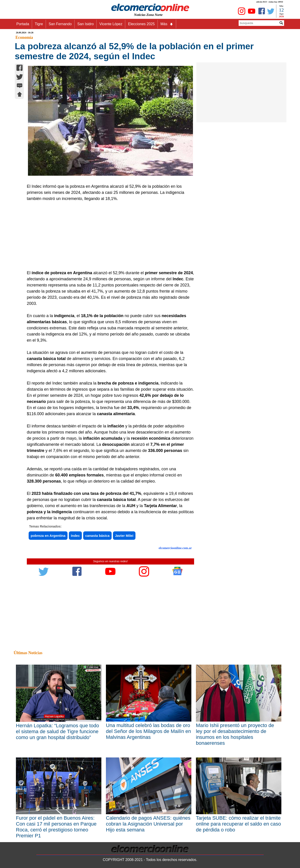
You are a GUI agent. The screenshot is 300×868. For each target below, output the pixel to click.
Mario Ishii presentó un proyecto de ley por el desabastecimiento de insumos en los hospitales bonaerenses (235, 734)
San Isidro (85, 24)
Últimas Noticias (28, 653)
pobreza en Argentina (48, 536)
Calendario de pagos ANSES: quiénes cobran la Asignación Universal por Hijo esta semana (148, 824)
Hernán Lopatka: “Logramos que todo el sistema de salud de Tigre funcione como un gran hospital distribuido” (57, 731)
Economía (24, 37)
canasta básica (97, 536)
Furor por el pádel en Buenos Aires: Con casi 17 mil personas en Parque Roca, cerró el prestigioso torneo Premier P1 (56, 827)
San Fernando (60, 24)
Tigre (39, 24)
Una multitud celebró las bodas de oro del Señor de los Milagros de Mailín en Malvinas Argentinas (148, 731)
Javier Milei (124, 536)
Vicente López (111, 24)
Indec (75, 536)
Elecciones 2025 (141, 24)
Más (167, 24)
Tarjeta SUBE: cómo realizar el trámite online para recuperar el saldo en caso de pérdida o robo (238, 824)
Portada (23, 24)
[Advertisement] (108, 236)
